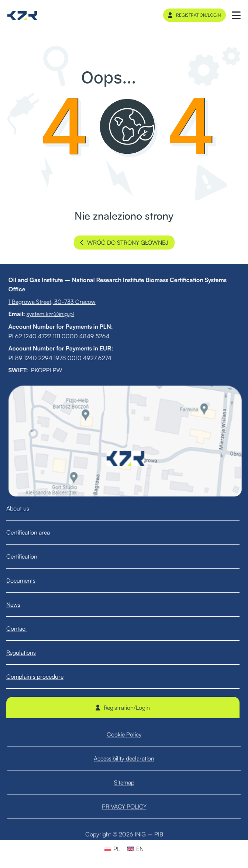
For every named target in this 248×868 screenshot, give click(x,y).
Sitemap (124, 793)
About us (24, 508)
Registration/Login (194, 15)
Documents (27, 580)
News (20, 604)
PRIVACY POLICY (124, 817)
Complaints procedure (42, 677)
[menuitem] (112, 849)
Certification (28, 556)
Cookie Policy (124, 745)
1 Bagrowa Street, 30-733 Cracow (45, 302)
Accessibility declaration (124, 769)
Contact (23, 628)
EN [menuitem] (140, 849)
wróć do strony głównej (124, 243)
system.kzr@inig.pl (44, 314)
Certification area (35, 532)
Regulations (28, 652)
